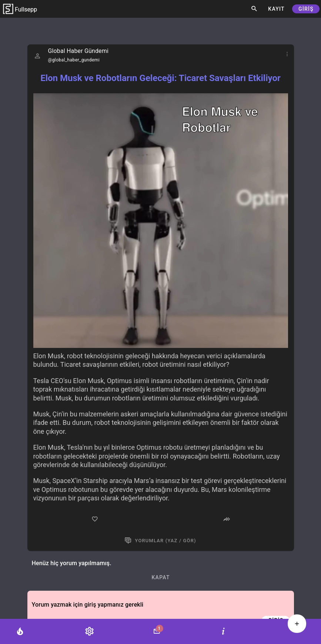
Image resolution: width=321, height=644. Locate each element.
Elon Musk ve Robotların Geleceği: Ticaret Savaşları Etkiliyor (160, 78)
